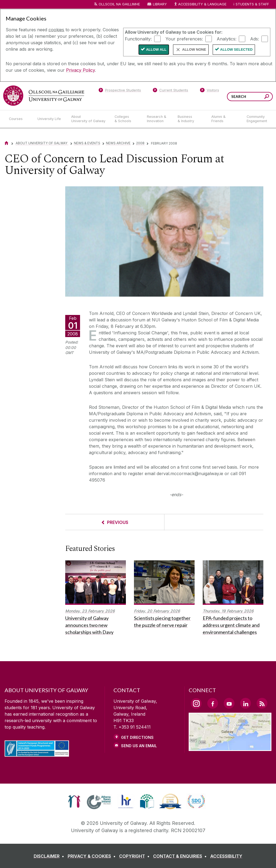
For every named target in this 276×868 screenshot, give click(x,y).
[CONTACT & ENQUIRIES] (181, 856)
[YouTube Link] (229, 703)
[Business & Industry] (190, 119)
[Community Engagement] (257, 119)
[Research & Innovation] (158, 119)
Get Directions (137, 737)
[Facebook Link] (213, 703)
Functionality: (138, 39)
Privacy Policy (80, 70)
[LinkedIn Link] (246, 703)
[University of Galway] (44, 96)
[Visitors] (210, 91)
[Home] (6, 143)
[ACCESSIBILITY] (226, 856)
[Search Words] (250, 97)
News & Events (87, 143)
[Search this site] (267, 97)
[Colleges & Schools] (126, 119)
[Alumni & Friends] (225, 119)
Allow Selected (237, 49)
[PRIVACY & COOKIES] (93, 856)
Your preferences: (184, 39)
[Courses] (19, 119)
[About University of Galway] (89, 119)
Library (160, 4)
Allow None (194, 49)
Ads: (255, 39)
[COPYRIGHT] (135, 856)
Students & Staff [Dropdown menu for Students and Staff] (252, 4)
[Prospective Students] (120, 91)
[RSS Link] (262, 703)
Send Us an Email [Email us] (139, 746)
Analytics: (227, 39)
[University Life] (50, 119)
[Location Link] (230, 748)
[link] (74, 801)
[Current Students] (171, 91)
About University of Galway (42, 143)
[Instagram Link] (196, 704)
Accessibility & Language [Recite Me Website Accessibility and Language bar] (200, 4)
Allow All (156, 49)
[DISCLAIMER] (50, 856)
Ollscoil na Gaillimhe (119, 4)
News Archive (118, 143)
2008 (140, 143)
